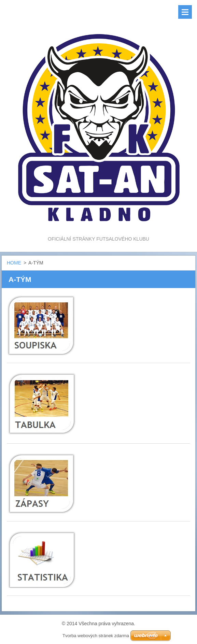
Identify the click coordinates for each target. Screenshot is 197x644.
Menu (185, 12)
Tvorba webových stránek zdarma (96, 636)
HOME (14, 263)
